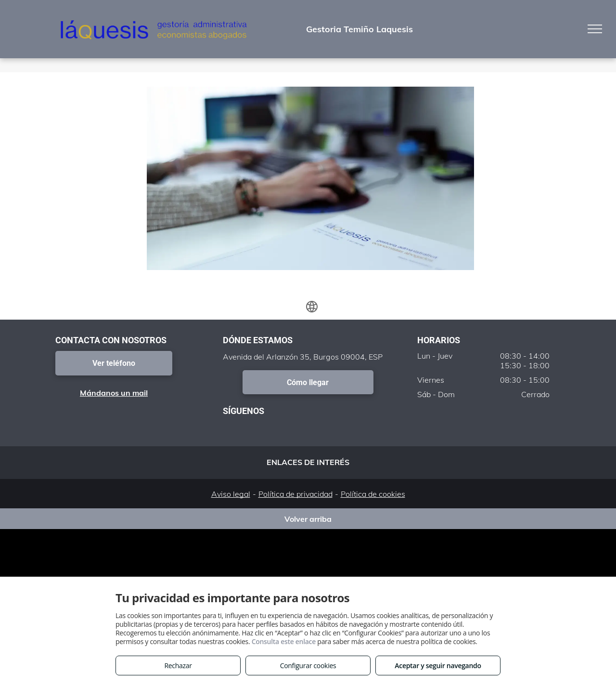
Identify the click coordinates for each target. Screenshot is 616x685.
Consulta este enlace (284, 641)
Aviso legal (231, 494)
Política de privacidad (295, 494)
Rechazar (178, 666)
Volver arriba (308, 519)
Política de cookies (373, 494)
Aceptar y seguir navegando (438, 666)
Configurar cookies (308, 666)
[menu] (595, 29)
